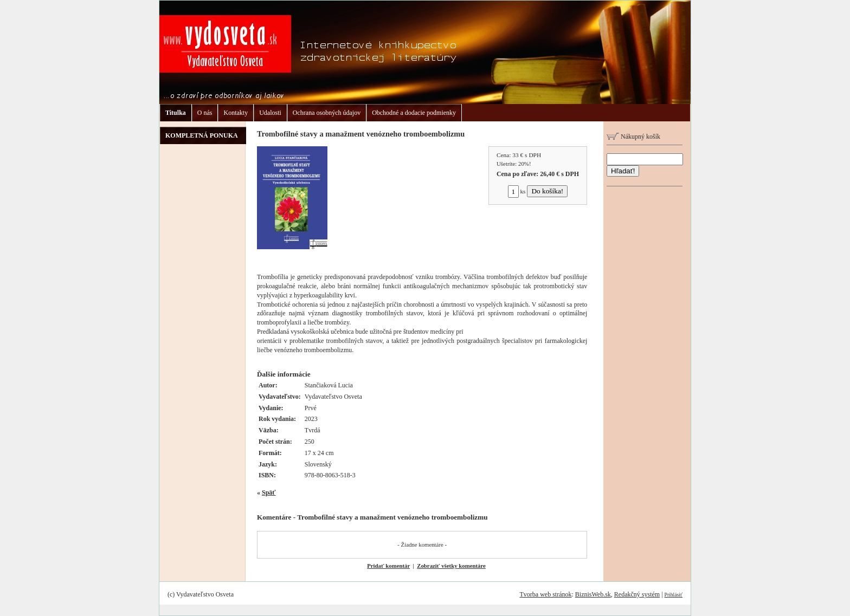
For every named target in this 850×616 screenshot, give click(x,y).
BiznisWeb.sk (593, 594)
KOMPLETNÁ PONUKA (202, 135)
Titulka (176, 113)
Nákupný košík (633, 137)
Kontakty (236, 113)
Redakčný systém (637, 594)
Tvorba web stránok (545, 594)
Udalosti (270, 113)
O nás (205, 113)
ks (517, 191)
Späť (269, 492)
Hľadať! (623, 171)
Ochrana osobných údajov (327, 113)
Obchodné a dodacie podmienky (414, 113)
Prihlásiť (674, 595)
